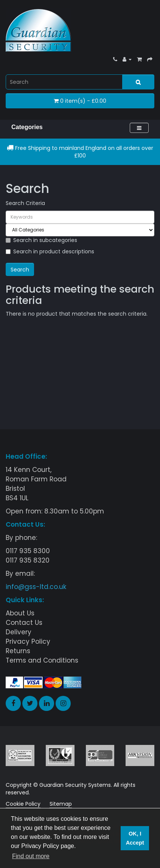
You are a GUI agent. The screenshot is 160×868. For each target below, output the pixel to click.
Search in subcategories (41, 240)
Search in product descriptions (50, 251)
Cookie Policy (23, 804)
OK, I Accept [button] (135, 838)
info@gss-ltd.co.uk (36, 587)
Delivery (19, 632)
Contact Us (24, 623)
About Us (20, 613)
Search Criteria (25, 203)
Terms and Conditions (42, 660)
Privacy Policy (28, 641)
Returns (18, 651)
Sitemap (61, 804)
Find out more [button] (31, 856)
